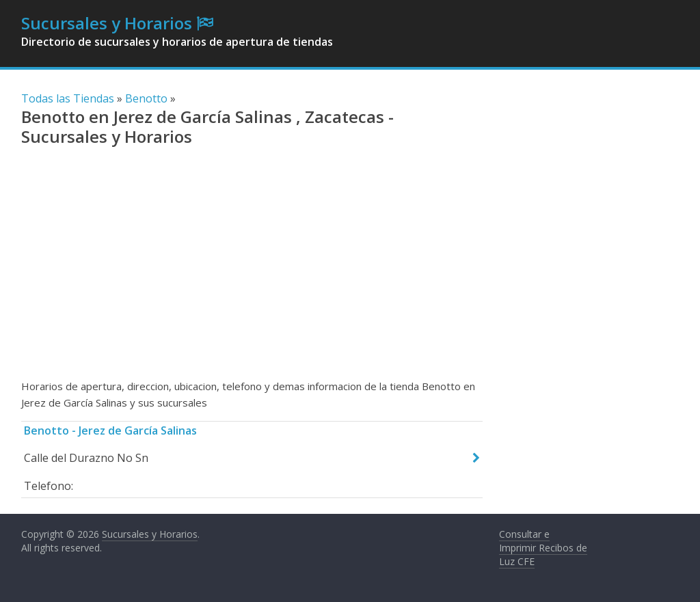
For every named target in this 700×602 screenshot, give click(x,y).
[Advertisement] (252, 269)
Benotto (146, 98)
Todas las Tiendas (68, 98)
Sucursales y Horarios (107, 23)
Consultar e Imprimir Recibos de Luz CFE (543, 547)
